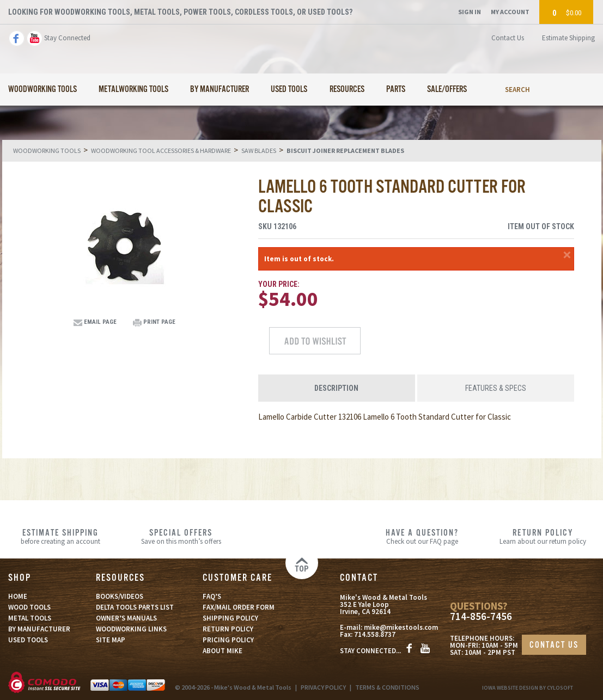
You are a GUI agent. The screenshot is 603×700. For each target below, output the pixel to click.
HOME (18, 596)
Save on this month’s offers (181, 536)
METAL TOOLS (30, 618)
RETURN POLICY (228, 629)
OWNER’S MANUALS (126, 618)
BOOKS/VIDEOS (120, 596)
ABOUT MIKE (223, 651)
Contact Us (508, 38)
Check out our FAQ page (422, 536)
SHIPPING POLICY (230, 618)
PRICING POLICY (228, 640)
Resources (347, 90)
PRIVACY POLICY (323, 687)
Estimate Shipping (568, 38)
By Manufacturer (220, 90)
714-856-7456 (481, 616)
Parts (396, 90)
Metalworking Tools (133, 90)
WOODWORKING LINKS (131, 629)
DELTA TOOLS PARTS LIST (135, 607)
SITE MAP (111, 640)
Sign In (470, 12)
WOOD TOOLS (29, 607)
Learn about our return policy (543, 536)
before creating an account (60, 536)
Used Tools (289, 90)
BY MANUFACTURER (39, 629)
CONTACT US (554, 645)
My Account (510, 12)
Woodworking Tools (42, 90)
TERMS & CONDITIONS (387, 687)
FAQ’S (212, 596)
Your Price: (279, 284)
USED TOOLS (28, 640)
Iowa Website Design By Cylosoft (528, 688)
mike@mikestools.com (401, 627)
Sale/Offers (447, 90)
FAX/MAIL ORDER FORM (239, 607)
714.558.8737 (375, 634)
